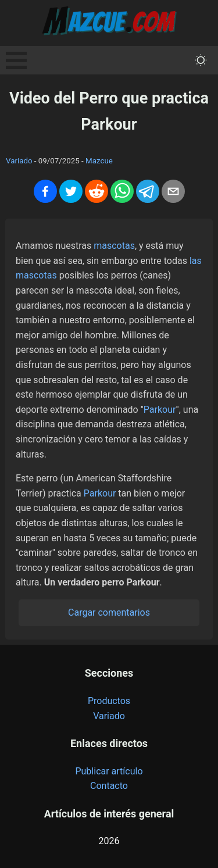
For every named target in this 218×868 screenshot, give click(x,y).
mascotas (114, 246)
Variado (19, 161)
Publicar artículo (109, 771)
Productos (109, 701)
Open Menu (16, 60)
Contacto (109, 786)
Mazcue (99, 161)
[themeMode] (201, 60)
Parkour (160, 410)
